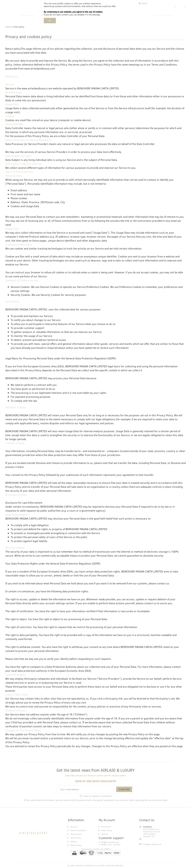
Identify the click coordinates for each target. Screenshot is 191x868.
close (143, 3)
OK (50, 21)
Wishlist (105, 834)
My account (106, 827)
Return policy (76, 838)
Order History (107, 830)
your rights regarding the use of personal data (146, 800)
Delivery (74, 841)
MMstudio (119, 865)
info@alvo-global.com (110, 842)
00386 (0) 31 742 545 (111, 845)
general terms (85, 800)
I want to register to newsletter (97, 796)
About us (74, 827)
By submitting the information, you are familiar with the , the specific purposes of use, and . (97, 800)
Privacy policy (76, 834)
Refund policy (76, 845)
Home (8, 27)
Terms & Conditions (79, 830)
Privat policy (18, 27)
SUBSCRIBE (124, 789)
